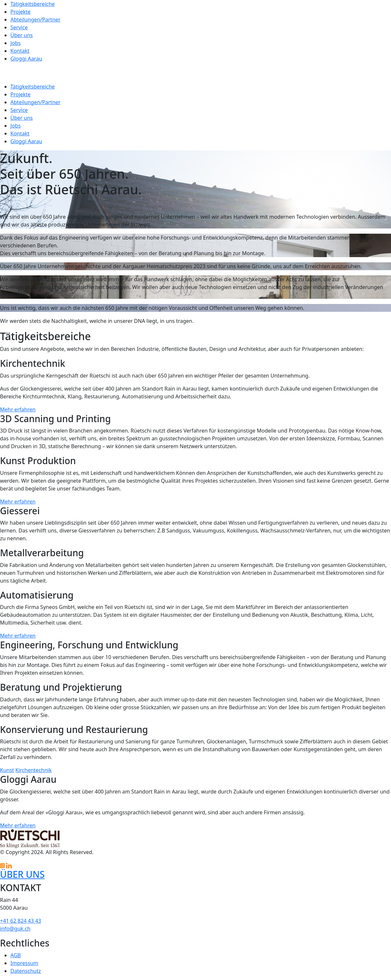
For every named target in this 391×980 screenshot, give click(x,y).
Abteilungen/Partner (35, 20)
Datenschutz (26, 971)
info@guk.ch (15, 929)
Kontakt (20, 51)
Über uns (22, 35)
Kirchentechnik (33, 770)
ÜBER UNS (22, 874)
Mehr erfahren (18, 409)
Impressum (24, 963)
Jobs (16, 43)
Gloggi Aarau (26, 59)
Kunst (7, 770)
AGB (16, 955)
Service (19, 27)
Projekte (20, 12)
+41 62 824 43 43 (20, 921)
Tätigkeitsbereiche (33, 4)
